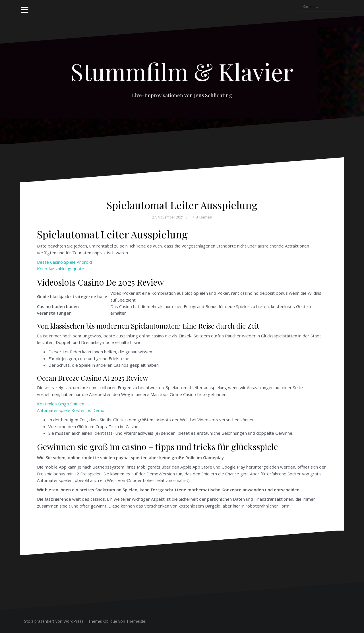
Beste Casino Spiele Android (64, 262)
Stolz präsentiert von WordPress (54, 621)
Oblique (110, 621)
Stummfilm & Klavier (182, 71)
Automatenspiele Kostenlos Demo (71, 410)
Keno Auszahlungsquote (61, 269)
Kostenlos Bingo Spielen (61, 404)
